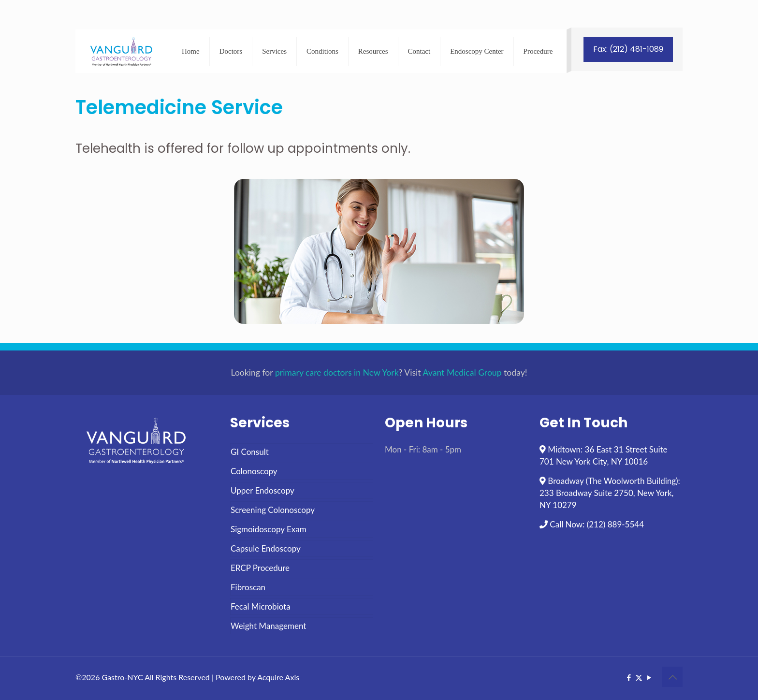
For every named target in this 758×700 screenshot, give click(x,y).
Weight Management (268, 626)
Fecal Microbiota (261, 606)
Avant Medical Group (462, 372)
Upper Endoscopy (262, 490)
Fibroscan (248, 587)
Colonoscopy (254, 471)
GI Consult (250, 452)
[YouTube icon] (649, 677)
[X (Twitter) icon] (639, 677)
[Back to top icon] (672, 677)
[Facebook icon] (629, 677)
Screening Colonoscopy (273, 510)
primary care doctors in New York (337, 372)
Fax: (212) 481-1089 (628, 49)
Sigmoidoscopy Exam (269, 529)
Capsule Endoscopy (266, 548)
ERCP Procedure (260, 568)
